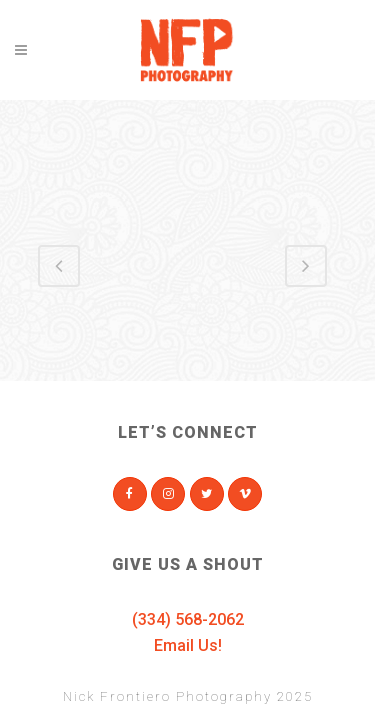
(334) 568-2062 (188, 619)
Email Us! (188, 645)
